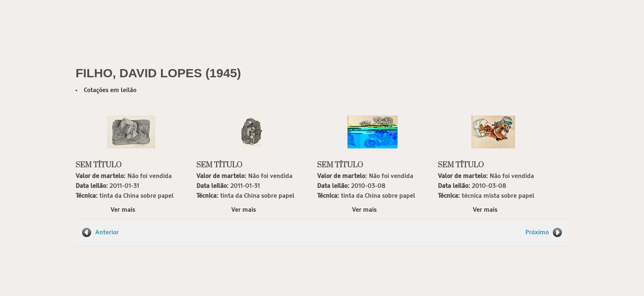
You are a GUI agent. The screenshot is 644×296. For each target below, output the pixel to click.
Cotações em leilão (110, 90)
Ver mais (123, 210)
